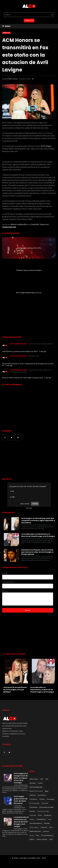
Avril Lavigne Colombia (11, 79)
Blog (47, 791)
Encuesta (45, 803)
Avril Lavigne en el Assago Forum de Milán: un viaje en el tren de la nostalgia (21, 778)
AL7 (42, 779)
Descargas (50, 799)
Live (50, 819)
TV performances (47, 835)
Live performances (36, 823)
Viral (51, 839)
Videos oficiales (42, 839)
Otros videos (34, 827)
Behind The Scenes (36, 791)
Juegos (32, 819)
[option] (16, 675)
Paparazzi (44, 827)
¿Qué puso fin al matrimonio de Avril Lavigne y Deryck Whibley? (15, 690)
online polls (29, 508)
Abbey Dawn (34, 779)
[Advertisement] (20, 459)
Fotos (40, 815)
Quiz (51, 827)
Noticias (47, 823)
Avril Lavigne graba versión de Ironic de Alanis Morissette (21, 800)
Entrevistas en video (47, 807)
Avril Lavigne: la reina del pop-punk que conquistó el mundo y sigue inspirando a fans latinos (38, 520)
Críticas (42, 799)
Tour (37, 835)
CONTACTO (29, 20)
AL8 (47, 779)
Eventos (6, 33)
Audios (40, 783)
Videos (32, 839)
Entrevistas (34, 807)
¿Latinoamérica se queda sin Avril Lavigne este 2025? (20, 351)
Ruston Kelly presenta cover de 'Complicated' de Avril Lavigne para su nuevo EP (28, 364)
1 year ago (43, 351)
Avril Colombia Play (36, 787)
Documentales (35, 803)
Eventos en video (43, 811)
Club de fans (42, 795)
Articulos (33, 783)
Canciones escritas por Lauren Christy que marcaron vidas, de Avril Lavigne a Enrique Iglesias (37, 552)
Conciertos (33, 799)
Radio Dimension (35, 831)
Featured (33, 815)
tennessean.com (9, 227)
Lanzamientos (41, 819)
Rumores (46, 831)
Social (32, 835)
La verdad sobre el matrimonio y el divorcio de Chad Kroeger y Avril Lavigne (38, 535)
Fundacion (48, 815)
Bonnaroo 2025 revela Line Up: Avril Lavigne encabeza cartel (23, 378)
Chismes (33, 795)
